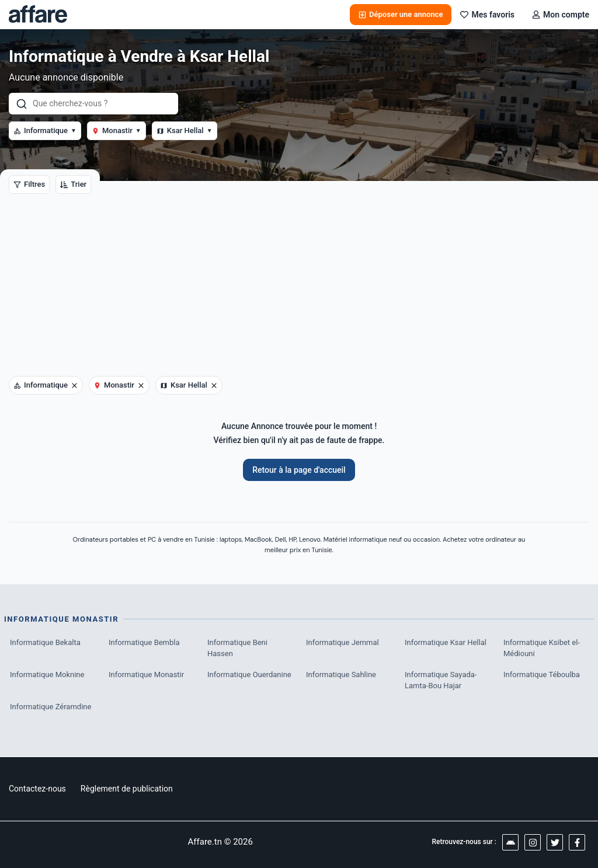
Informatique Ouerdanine (249, 674)
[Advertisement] (299, 288)
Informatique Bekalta (45, 642)
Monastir (117, 130)
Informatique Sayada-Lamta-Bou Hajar (441, 680)
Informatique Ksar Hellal (446, 642)
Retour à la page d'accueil (299, 470)
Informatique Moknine (47, 674)
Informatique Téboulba (542, 674)
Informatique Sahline (341, 674)
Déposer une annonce (401, 14)
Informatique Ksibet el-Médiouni (542, 648)
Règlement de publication (127, 789)
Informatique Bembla (144, 642)
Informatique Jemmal (343, 642)
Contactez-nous (37, 789)
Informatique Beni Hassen (237, 648)
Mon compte (561, 15)
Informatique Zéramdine (51, 707)
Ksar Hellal (185, 130)
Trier (73, 184)
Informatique (45, 130)
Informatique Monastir (146, 674)
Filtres (29, 184)
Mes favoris (487, 15)
